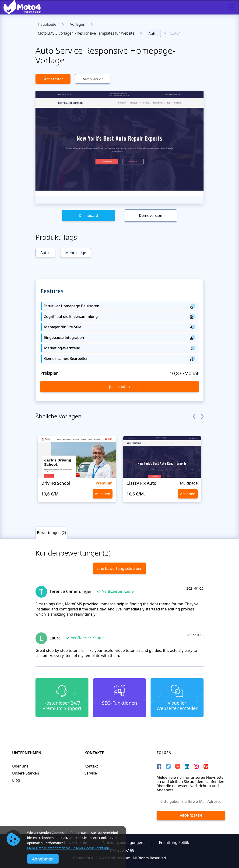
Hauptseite (47, 24)
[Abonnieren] (191, 815)
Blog (16, 780)
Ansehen (103, 494)
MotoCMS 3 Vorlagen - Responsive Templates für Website (86, 33)
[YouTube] (178, 766)
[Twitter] (168, 766)
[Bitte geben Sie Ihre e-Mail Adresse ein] (191, 801)
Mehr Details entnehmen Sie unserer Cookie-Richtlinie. (69, 848)
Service (90, 773)
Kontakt (91, 766)
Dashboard (88, 215)
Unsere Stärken (26, 773)
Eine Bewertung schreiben (119, 568)
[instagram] (196, 766)
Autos (153, 33)
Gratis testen (53, 79)
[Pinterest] (206, 766)
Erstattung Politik (174, 843)
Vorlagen (78, 24)
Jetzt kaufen (119, 387)
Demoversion (93, 79)
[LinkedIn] (187, 766)
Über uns (20, 766)
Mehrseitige (76, 253)
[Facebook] (159, 766)
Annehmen (43, 859)
